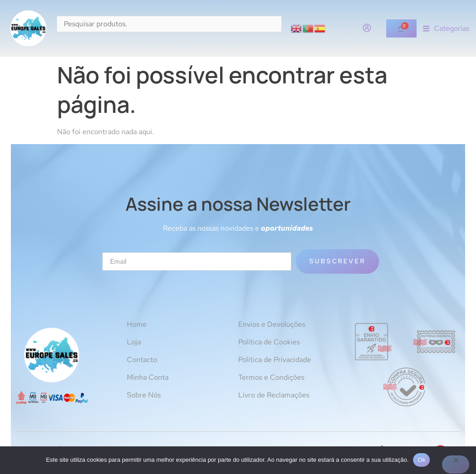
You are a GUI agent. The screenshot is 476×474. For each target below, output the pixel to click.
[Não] (456, 464)
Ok (421, 460)
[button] (446, 28)
